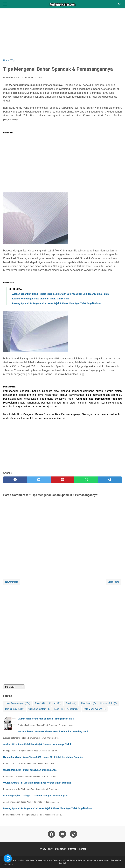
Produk (55, 703)
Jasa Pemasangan (18, 703)
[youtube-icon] (62, 834)
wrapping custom (39, 709)
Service (71, 703)
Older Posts (113, 582)
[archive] (14, 687)
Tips (40, 703)
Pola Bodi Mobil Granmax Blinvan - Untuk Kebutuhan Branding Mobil (53, 731)
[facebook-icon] (51, 834)
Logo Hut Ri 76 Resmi (67, 709)
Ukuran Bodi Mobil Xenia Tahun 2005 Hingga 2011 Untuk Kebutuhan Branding (43, 757)
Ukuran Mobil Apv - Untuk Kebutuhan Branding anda (30, 770)
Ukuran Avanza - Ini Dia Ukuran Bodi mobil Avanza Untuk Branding (37, 783)
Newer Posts (12, 582)
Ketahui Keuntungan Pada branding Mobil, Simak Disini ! (41, 299)
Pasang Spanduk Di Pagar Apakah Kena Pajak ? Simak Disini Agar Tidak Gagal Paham (56, 303)
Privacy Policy (46, 849)
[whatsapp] (86, 480)
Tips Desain (88, 703)
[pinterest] (62, 480)
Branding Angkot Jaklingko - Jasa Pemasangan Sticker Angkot (35, 796)
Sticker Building (15, 709)
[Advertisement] (62, 36)
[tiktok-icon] (74, 834)
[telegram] (110, 480)
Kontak (83, 849)
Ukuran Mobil (108, 703)
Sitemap (72, 849)
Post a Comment (34, 77)
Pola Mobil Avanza (95, 709)
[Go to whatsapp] (8, 858)
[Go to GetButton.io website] (8, 865)
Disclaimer (60, 849)
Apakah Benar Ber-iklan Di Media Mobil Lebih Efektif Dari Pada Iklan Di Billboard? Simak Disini (61, 294)
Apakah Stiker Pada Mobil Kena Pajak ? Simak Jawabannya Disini (37, 744)
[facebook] (15, 480)
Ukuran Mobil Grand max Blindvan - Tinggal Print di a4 (46, 719)
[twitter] (39, 480)
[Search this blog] (120, 4)
